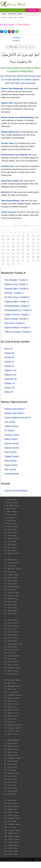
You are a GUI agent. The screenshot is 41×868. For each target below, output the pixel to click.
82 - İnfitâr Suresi (11, 755)
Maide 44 (9, 366)
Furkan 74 (10, 383)
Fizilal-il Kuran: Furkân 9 (17, 315)
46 (23, 250)
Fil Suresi (9, 430)
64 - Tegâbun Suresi (12, 698)
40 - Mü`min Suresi (12, 623)
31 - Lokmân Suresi (12, 593)
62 (23, 257)
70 (23, 260)
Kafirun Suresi (12, 448)
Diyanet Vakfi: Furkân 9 (16, 302)
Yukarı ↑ (37, 860)
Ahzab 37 (9, 362)
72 (33, 260)
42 (3, 250)
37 (18, 246)
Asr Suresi (10, 422)
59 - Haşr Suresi (10, 683)
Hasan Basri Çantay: (10, 181)
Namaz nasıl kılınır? (15, 409)
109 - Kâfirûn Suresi (12, 839)
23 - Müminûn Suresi (12, 569)
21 (18, 239)
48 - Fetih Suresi (11, 647)
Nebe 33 (9, 392)
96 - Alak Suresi (10, 800)
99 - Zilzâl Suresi (11, 809)
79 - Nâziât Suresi (11, 746)
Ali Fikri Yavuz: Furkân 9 (17, 297)
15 (28, 236)
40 (33, 246)
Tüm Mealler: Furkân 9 (16, 280)
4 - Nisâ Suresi (10, 509)
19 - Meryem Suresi (12, 553)
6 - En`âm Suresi (11, 515)
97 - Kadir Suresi (11, 803)
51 (8, 253)
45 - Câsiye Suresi (11, 638)
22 (23, 239)
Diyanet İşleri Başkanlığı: (12, 88)
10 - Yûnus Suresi (11, 527)
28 (13, 243)
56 (33, 253)
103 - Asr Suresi (10, 821)
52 (13, 253)
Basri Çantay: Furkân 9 (16, 319)
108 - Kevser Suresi (12, 836)
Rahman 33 (11, 379)
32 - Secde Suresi (11, 596)
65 (38, 257)
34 (3, 246)
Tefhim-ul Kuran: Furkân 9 (18, 332)
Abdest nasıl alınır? (14, 413)
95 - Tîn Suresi (10, 794)
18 (3, 239)
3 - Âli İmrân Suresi (12, 506)
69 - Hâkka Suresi (11, 713)
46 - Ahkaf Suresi (11, 641)
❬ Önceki (16, 38)
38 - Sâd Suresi (10, 614)
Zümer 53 (10, 388)
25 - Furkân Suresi (11, 575)
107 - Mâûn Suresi (11, 833)
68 (13, 260)
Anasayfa (4, 18)
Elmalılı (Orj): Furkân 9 (16, 284)
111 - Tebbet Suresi (12, 845)
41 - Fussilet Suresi (12, 626)
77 (18, 264)
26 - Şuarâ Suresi (11, 578)
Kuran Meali (13, 860)
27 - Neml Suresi (11, 581)
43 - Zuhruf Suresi (11, 632)
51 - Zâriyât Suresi (11, 656)
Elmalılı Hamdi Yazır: (10, 132)
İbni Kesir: (6, 192)
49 (38, 250)
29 (18, 243)
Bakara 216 (11, 375)
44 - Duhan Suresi (11, 635)
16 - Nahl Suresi (10, 545)
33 (38, 243)
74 (3, 264)
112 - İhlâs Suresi (11, 848)
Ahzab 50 (9, 353)
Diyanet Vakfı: (7, 103)
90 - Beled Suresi (11, 779)
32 (33, 243)
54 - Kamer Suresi (11, 665)
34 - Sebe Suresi (11, 602)
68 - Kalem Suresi (11, 710)
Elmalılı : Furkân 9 (14, 293)
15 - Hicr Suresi (10, 542)
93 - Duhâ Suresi (11, 788)
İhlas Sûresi (11, 461)
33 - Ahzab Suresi (11, 599)
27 (8, 243)
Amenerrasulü (12, 474)
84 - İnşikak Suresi (11, 761)
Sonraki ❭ (16, 41)
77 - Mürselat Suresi (12, 740)
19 (8, 239)
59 (8, 257)
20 (13, 239)
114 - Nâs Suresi (11, 854)
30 (23, 243)
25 (38, 239)
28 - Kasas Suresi (11, 584)
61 (18, 257)
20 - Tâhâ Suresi (11, 560)
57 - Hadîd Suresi (11, 674)
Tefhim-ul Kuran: (9, 212)
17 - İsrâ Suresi (10, 548)
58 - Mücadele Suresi (12, 680)
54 (23, 253)
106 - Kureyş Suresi (12, 830)
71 (28, 260)
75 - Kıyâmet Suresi (12, 731)
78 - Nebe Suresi (11, 743)
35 (8, 246)
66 (3, 260)
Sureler (4, 14)
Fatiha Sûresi (11, 426)
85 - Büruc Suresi (11, 764)
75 (8, 264)
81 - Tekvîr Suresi (11, 752)
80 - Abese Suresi (11, 749)
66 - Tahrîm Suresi (11, 704)
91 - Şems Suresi (11, 782)
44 (13, 250)
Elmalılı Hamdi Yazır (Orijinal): (14, 155)
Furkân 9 (21, 18)
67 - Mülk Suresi (10, 707)
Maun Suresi (11, 439)
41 (38, 246)
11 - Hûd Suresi (10, 530)
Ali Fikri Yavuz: (8, 143)
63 (28, 257)
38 (23, 246)
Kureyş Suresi (12, 435)
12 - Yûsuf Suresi (11, 533)
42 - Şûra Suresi (10, 629)
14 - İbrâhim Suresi (12, 538)
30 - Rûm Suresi (10, 590)
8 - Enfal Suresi (10, 521)
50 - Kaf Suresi (10, 653)
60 (13, 257)
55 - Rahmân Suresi (12, 668)
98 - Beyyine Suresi (12, 806)
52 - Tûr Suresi (10, 659)
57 (38, 253)
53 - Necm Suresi (11, 662)
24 (33, 239)
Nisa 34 (9, 349)
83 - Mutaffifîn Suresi (12, 758)
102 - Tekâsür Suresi (12, 818)
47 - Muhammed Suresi (13, 644)
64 (33, 257)
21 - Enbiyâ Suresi (11, 563)
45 (18, 250)
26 (3, 243)
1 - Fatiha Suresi (11, 500)
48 (33, 250)
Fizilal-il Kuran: (8, 166)
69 (18, 260)
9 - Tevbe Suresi (10, 524)
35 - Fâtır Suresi (10, 605)
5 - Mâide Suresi (11, 512)
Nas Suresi (10, 469)
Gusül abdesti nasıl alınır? (18, 417)
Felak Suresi (11, 465)
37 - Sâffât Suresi (11, 611)
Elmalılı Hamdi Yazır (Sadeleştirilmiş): (18, 117)
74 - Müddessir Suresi (12, 728)
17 (38, 236)
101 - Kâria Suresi (11, 815)
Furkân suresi (12, 18)
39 (28, 246)
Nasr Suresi (11, 452)
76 (13, 264)
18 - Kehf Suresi (10, 550)
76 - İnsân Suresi (11, 734)
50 (3, 253)
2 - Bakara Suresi (11, 503)
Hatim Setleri (12, 14)
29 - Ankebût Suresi (12, 587)
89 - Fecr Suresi (10, 776)
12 (13, 236)
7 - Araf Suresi (9, 518)
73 (38, 260)
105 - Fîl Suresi (10, 827)
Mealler (20, 14)
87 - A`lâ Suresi (10, 770)
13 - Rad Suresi (10, 535)
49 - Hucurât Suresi (12, 650)
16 (33, 236)
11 (8, 236)
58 (3, 257)
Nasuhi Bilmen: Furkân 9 (17, 328)
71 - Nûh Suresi (10, 719)
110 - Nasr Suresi (11, 842)
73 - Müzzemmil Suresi (13, 725)
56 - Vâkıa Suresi (11, 671)
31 (28, 243)
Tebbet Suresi (12, 456)
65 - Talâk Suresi (11, 701)
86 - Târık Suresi (11, 767)
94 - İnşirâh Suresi (11, 791)
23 (28, 239)
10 (3, 236)
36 (13, 246)
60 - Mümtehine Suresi (13, 686)
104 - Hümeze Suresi (12, 824)
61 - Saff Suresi (10, 689)
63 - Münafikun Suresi (12, 695)
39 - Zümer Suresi (11, 620)
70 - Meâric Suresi (11, 716)
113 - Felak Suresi (11, 851)
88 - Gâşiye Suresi (11, 773)
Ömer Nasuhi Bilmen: (11, 201)
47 (28, 250)
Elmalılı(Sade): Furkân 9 (17, 306)
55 (28, 253)
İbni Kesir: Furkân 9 (15, 323)
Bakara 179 (11, 370)
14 (23, 236)
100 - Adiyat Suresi (11, 812)
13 (18, 236)
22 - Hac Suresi (10, 566)
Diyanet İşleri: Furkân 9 (16, 289)
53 (18, 253)
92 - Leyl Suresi (10, 785)
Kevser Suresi (12, 443)
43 (8, 250)
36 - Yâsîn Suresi (11, 608)
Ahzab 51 (9, 357)
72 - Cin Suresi (10, 722)
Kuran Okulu (32, 10)
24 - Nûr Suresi (10, 572)
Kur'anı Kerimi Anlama (16, 491)
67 (8, 260)
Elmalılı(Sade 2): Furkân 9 (18, 310)
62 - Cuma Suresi (11, 692)
